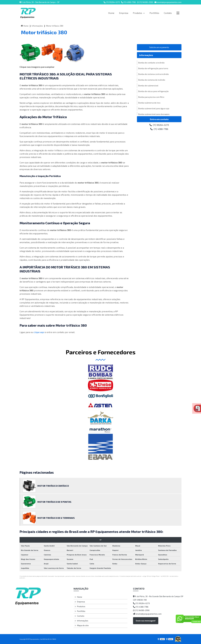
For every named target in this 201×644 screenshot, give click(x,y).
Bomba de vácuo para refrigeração (153, 91)
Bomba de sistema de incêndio (152, 80)
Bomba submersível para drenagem (154, 114)
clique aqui (39, 332)
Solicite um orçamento (159, 47)
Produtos (138, 13)
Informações (37, 26)
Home (111, 13)
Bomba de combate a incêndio (151, 63)
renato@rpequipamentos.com (168, 2)
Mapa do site (83, 625)
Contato (168, 13)
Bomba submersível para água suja (154, 108)
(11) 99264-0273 (112, 2)
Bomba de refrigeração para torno (153, 68)
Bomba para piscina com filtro (151, 97)
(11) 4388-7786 (128, 2)
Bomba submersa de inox (149, 103)
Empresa (124, 13)
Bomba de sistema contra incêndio (154, 74)
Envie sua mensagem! (146, 621)
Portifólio (154, 13)
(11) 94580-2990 (145, 2)
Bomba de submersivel (148, 86)
